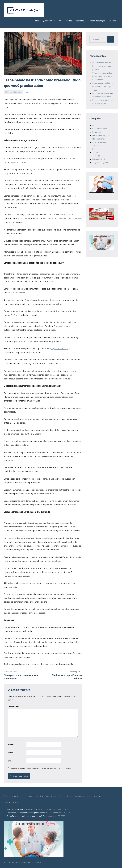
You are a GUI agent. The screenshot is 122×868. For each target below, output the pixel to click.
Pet (94, 149)
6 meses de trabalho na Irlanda (60, 218)
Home (36, 21)
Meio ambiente (99, 139)
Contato (113, 21)
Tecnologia (81, 21)
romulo (28, 92)
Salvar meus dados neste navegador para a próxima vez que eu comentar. (41, 768)
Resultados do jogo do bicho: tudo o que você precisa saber (102, 66)
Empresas (97, 132)
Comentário (13, 707)
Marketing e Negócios (101, 135)
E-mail (11, 752)
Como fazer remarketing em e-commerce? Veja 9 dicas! (102, 86)
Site (9, 761)
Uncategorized (99, 159)
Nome (11, 744)
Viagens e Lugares (13, 92)
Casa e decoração (97, 21)
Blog (61, 21)
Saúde (69, 21)
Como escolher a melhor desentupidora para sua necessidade (102, 76)
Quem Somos (49, 21)
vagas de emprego (60, 348)
